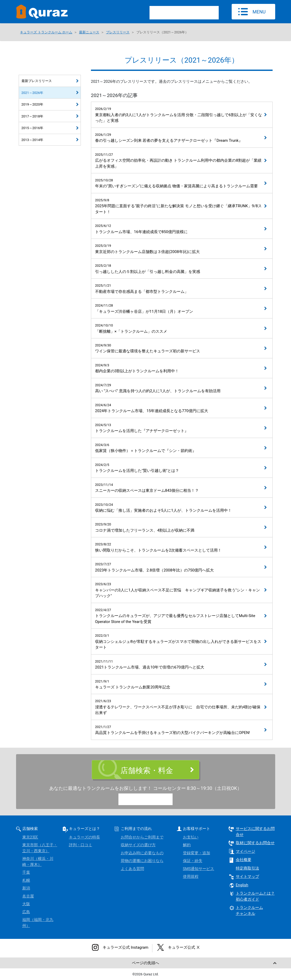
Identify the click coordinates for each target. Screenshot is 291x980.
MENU (259, 12)
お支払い (191, 837)
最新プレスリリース (37, 81)
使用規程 (191, 877)
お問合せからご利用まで (142, 837)
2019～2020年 (32, 104)
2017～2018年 (32, 116)
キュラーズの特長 (84, 837)
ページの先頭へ (145, 963)
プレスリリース (118, 32)
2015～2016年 (32, 128)
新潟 (26, 888)
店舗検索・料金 (147, 770)
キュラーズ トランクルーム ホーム (46, 32)
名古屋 (28, 896)
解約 (187, 845)
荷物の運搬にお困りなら (142, 861)
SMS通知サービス (199, 869)
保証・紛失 (193, 861)
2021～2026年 (32, 93)
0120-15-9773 (150, 800)
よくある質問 (132, 869)
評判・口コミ (81, 845)
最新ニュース (89, 32)
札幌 (26, 880)
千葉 (26, 872)
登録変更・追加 (197, 853)
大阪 (26, 904)
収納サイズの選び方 (138, 845)
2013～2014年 (32, 140)
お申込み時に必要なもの (142, 853)
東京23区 (30, 837)
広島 (26, 912)
